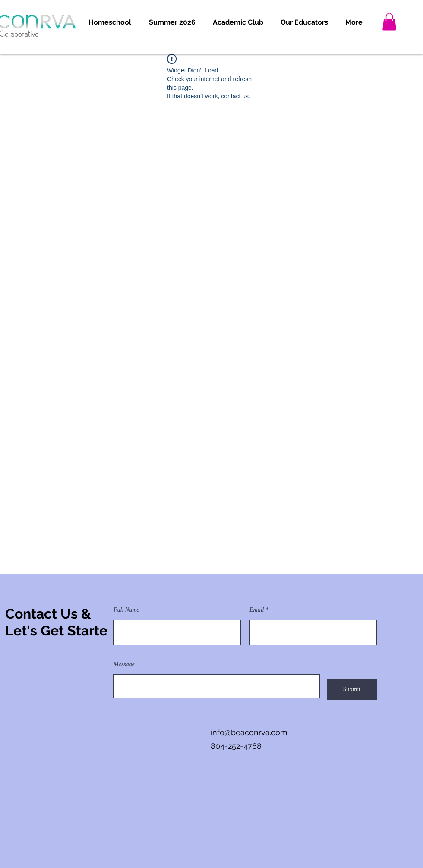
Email (257, 610)
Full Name (126, 610)
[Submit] (352, 690)
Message (124, 664)
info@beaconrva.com (249, 732)
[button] (110, 22)
